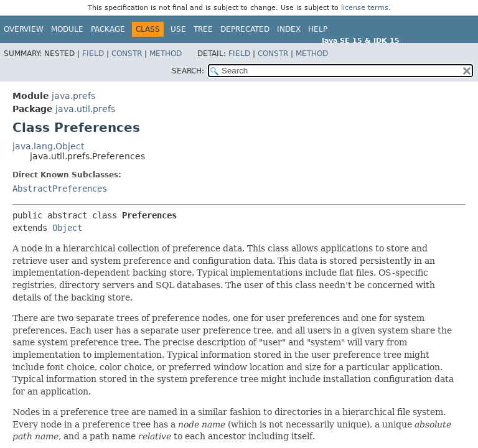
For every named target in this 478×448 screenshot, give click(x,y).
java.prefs (73, 96)
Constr (127, 54)
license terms (365, 8)
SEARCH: (188, 71)
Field (93, 54)
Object (67, 228)
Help (318, 29)
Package (108, 29)
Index (289, 29)
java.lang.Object (48, 146)
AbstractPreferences (60, 189)
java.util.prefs (85, 109)
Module (67, 29)
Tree (203, 29)
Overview (24, 29)
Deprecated (245, 29)
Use (178, 29)
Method (166, 54)
